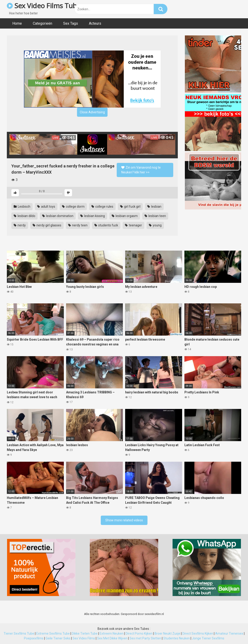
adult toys (46, 207)
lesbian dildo (25, 216)
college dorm (73, 207)
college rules (102, 207)
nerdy (20, 225)
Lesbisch (22, 207)
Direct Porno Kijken (139, 633)
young (155, 225)
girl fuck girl (130, 207)
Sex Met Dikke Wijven (112, 638)
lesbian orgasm (125, 216)
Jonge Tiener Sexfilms (208, 638)
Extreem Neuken (112, 633)
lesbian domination (58, 216)
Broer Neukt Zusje (167, 633)
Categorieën (43, 23)
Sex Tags (71, 23)
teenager (133, 225)
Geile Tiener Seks (58, 638)
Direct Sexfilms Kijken (198, 633)
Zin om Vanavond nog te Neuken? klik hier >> (141, 170)
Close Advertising (92, 112)
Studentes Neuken (177, 638)
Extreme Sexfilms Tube (53, 633)
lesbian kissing (93, 216)
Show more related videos (124, 520)
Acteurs (95, 23)
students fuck (106, 225)
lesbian (154, 207)
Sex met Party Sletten (145, 638)
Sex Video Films (84, 638)
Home (17, 23)
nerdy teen (78, 225)
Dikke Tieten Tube (85, 633)
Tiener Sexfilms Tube (19, 633)
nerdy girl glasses (47, 225)
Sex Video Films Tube (44, 6)
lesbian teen (155, 216)
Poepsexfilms (34, 638)
